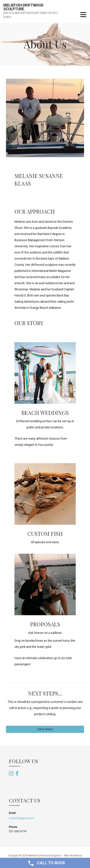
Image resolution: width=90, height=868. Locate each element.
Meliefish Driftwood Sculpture (23, 7)
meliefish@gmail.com (22, 818)
